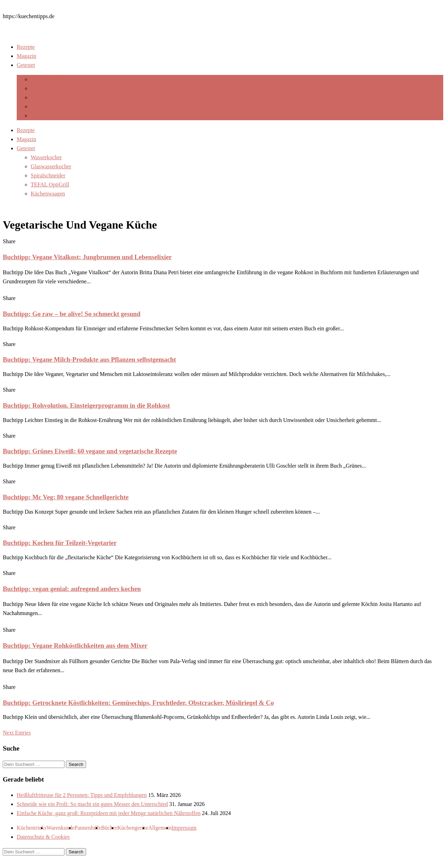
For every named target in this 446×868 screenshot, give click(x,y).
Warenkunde (60, 828)
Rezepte (26, 47)
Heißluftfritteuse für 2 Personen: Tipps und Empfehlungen (82, 795)
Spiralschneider (48, 97)
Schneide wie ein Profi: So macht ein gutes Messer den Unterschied (92, 804)
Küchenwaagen (48, 116)
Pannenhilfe (88, 828)
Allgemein (160, 828)
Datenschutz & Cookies (43, 837)
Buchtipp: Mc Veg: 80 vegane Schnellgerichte (66, 497)
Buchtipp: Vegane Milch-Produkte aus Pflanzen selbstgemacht (89, 359)
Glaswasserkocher (51, 88)
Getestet (26, 65)
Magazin (26, 56)
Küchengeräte (133, 828)
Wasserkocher (46, 79)
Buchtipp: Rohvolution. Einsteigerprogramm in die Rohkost (86, 405)
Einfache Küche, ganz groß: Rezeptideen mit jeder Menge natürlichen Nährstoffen (109, 813)
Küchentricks (32, 828)
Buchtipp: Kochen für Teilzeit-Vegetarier (60, 543)
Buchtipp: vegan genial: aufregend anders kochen (72, 589)
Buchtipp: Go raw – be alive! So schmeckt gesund (72, 314)
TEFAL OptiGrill (50, 106)
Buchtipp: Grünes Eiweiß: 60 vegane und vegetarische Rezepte (90, 451)
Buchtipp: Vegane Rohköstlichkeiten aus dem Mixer (75, 646)
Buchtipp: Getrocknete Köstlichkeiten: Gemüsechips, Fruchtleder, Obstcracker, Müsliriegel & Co (138, 703)
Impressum (184, 828)
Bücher (109, 828)
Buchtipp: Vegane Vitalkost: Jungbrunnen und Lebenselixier (87, 257)
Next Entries (17, 733)
